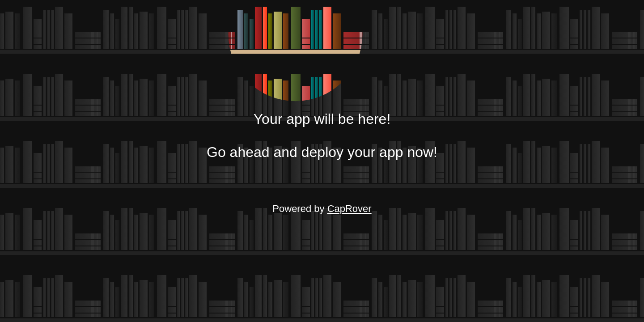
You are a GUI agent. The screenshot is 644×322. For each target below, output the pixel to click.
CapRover (350, 209)
